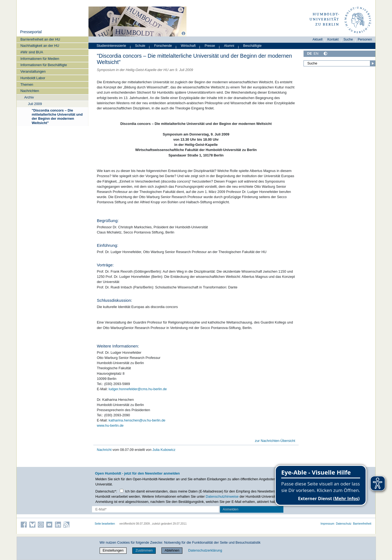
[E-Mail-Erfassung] (156, 509)
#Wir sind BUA (32, 52)
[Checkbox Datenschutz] (122, 491)
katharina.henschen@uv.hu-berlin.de (137, 420)
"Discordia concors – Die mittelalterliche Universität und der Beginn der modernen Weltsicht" (57, 117)
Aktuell (318, 39)
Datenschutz (344, 524)
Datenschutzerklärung (205, 550)
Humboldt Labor (33, 78)
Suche (348, 39)
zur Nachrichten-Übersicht (275, 441)
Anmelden (231, 509)
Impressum (327, 524)
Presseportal (31, 32)
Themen (27, 84)
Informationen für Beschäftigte (44, 65)
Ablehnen (172, 550)
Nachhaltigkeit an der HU (40, 46)
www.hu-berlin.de (110, 425)
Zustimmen (144, 550)
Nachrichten (30, 91)
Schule (140, 46)
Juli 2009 (35, 104)
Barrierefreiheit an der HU (40, 39)
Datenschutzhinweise (222, 496)
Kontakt (333, 39)
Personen (365, 39)
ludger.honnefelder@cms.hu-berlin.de (138, 389)
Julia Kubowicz (164, 450)
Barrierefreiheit (362, 524)
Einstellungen (113, 550)
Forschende (163, 46)
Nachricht (105, 450)
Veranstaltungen (33, 71)
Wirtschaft (188, 46)
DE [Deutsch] (310, 53)
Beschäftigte (252, 46)
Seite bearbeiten (105, 524)
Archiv (29, 97)
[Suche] (339, 63)
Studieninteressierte (111, 46)
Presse (210, 46)
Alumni (229, 46)
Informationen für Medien (40, 59)
